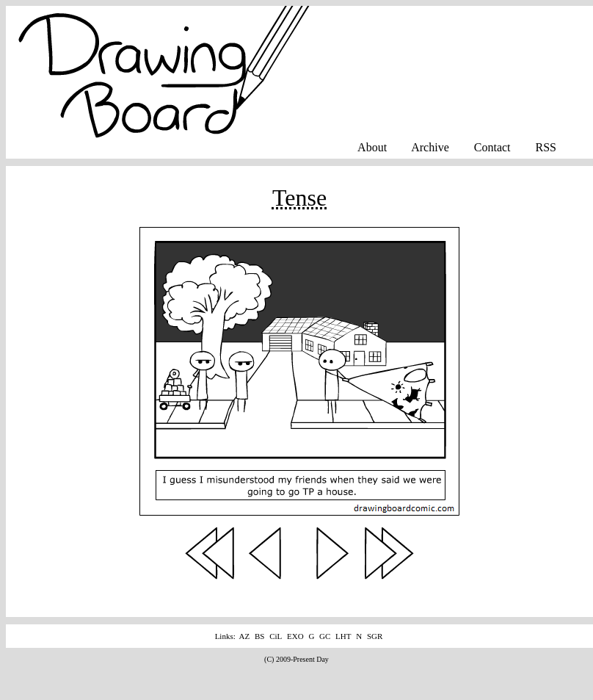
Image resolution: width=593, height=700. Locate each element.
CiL (276, 636)
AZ (245, 636)
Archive (430, 147)
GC (325, 636)
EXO (295, 636)
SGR (375, 636)
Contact (492, 147)
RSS (546, 147)
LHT (343, 636)
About (372, 147)
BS (259, 636)
